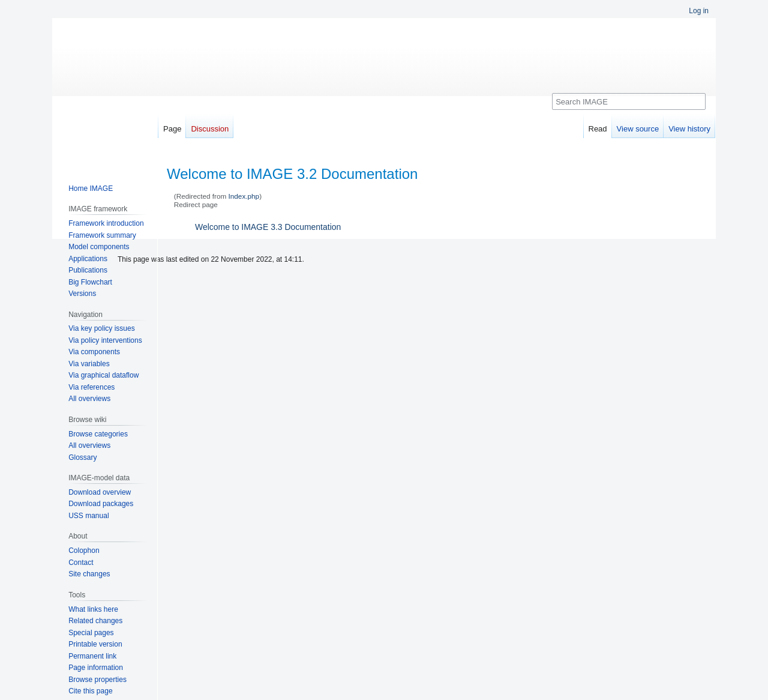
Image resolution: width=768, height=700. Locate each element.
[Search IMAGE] (629, 101)
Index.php (244, 196)
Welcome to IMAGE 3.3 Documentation (268, 227)
